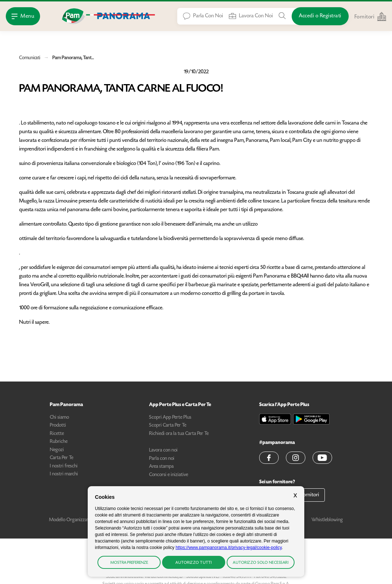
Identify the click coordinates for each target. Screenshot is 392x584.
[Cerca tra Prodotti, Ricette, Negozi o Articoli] (282, 16)
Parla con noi (162, 459)
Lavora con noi (163, 450)
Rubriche (59, 442)
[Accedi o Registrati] (320, 16)
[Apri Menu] (23, 16)
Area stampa (161, 467)
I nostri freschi (64, 466)
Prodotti (58, 426)
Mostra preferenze (129, 563)
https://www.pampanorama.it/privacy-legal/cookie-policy (228, 548)
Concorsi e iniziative (169, 475)
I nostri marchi (64, 474)
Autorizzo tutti (194, 563)
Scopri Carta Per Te (168, 426)
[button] (269, 458)
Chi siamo (59, 418)
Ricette (57, 434)
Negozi (57, 450)
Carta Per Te (62, 458)
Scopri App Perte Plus (170, 418)
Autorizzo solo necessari (261, 563)
